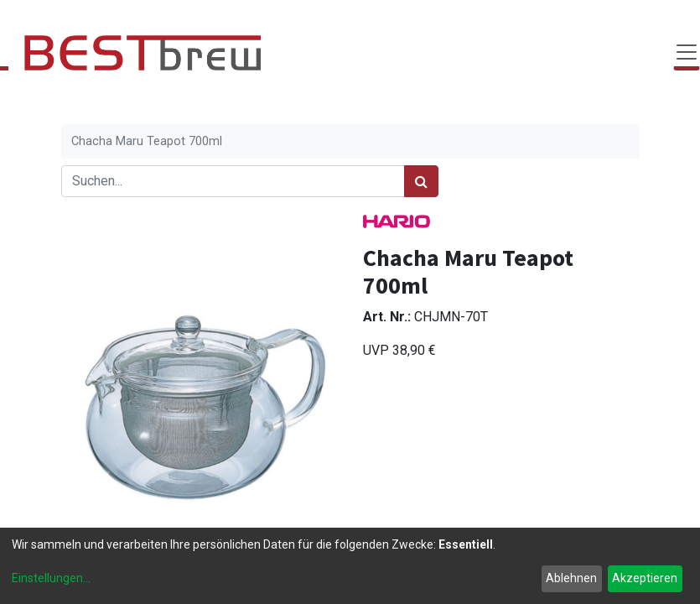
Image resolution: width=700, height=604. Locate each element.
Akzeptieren (645, 578)
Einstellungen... (51, 578)
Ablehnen (571, 578)
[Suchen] (421, 181)
